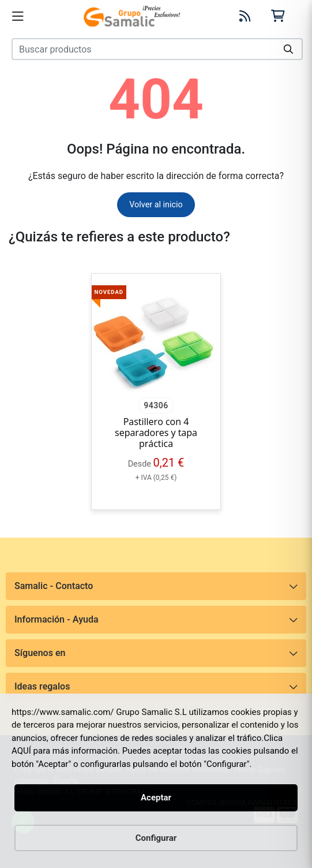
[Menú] (18, 16)
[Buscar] (289, 49)
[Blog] (245, 16)
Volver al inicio (156, 205)
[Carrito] (278, 16)
